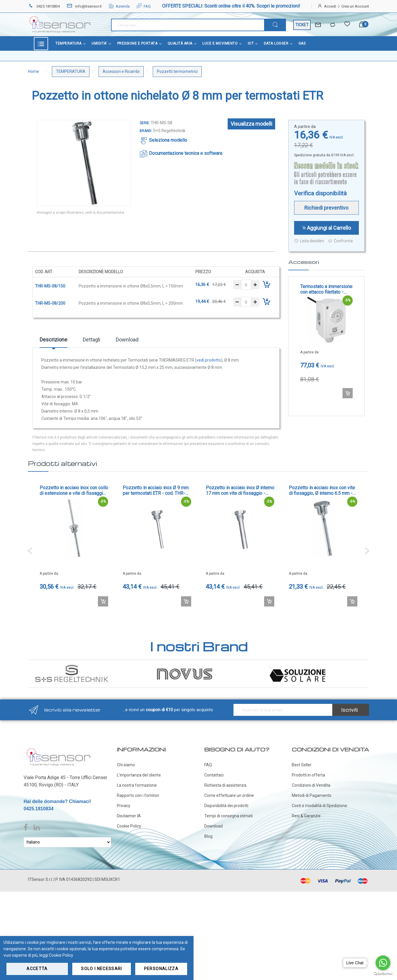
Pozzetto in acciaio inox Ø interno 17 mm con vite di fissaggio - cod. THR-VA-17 (240, 490)
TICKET (302, 25)
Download (127, 340)
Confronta (340, 241)
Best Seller (302, 765)
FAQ (144, 6)
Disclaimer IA (129, 816)
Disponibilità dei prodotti (226, 806)
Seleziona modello (168, 140)
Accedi (330, 6)
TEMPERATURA (71, 71)
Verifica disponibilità (320, 193)
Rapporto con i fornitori (138, 795)
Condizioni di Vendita (311, 785)
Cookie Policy (129, 826)
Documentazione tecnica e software (186, 153)
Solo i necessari (102, 969)
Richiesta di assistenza (225, 785)
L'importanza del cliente (139, 775)
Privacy (124, 806)
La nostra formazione (137, 785)
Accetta (37, 969)
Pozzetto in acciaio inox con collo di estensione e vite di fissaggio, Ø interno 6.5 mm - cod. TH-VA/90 (74, 490)
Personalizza (161, 969)
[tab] (53, 342)
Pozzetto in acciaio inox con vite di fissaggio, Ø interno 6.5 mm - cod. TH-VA (322, 490)
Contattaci (214, 775)
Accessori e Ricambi (121, 71)
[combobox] (188, 25)
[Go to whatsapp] (383, 963)
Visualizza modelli (251, 124)
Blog (208, 836)
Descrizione (53, 340)
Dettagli (92, 340)
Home (34, 71)
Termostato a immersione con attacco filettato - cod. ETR (326, 289)
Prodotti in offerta (308, 775)
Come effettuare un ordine (229, 795)
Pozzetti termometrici (177, 71)
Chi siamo (126, 765)
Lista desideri (309, 241)
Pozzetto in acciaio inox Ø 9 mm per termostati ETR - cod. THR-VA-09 (156, 490)
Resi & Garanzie (306, 816)
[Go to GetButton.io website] (383, 974)
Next (367, 551)
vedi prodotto (209, 360)
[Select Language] (67, 842)
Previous (30, 551)
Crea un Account (355, 6)
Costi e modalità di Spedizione (319, 806)
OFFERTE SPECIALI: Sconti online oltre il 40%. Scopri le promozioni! (231, 6)
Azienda (119, 6)
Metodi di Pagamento (312, 795)
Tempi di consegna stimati (229, 816)
